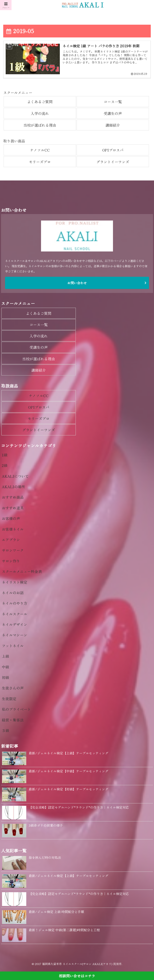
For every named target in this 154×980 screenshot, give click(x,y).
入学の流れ (40, 113)
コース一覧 (113, 102)
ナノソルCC (40, 150)
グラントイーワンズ (113, 162)
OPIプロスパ (113, 150)
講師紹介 (113, 125)
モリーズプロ (40, 162)
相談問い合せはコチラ (77, 976)
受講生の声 (113, 113)
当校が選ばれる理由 (40, 125)
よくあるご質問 (40, 102)
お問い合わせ (77, 283)
